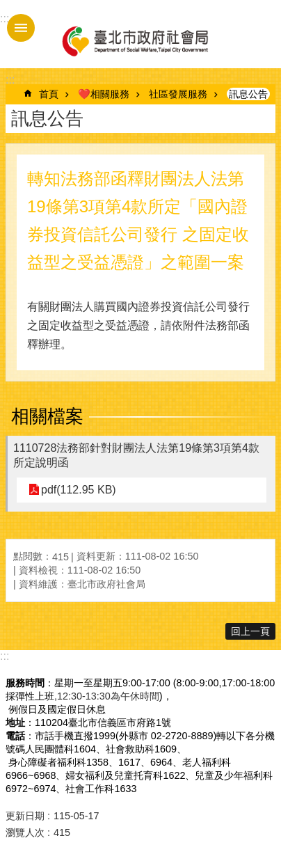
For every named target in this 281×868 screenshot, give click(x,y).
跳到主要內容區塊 (7, 7)
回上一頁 (250, 631)
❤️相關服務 (104, 94)
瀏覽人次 (25, 833)
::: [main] (10, 80)
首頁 (49, 94)
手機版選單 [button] (21, 28)
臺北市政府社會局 (134, 40)
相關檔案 (47, 416)
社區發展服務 (178, 94)
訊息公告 (248, 94)
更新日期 (25, 816)
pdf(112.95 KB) (79, 490)
